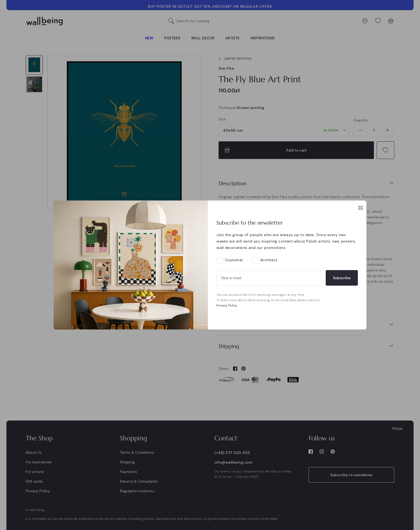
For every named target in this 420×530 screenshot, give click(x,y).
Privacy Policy (227, 305)
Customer (234, 260)
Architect (269, 260)
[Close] (361, 208)
